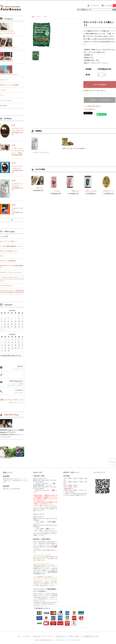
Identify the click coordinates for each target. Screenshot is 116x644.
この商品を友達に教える (93, 106)
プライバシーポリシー (48, 636)
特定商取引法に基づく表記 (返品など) (95, 90)
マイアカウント (95, 6)
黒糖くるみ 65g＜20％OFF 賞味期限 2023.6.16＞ (77, 148)
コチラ (14, 458)
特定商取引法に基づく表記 (91, 636)
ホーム (19, 636)
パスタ (45, 17)
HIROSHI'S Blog (11, 415)
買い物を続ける (90, 109)
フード (39, 17)
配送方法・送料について (76, 636)
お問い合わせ (36, 636)
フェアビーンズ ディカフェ (41, 152)
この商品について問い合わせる (100, 100)
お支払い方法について (61, 636)
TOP (33, 17)
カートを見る (110, 6)
